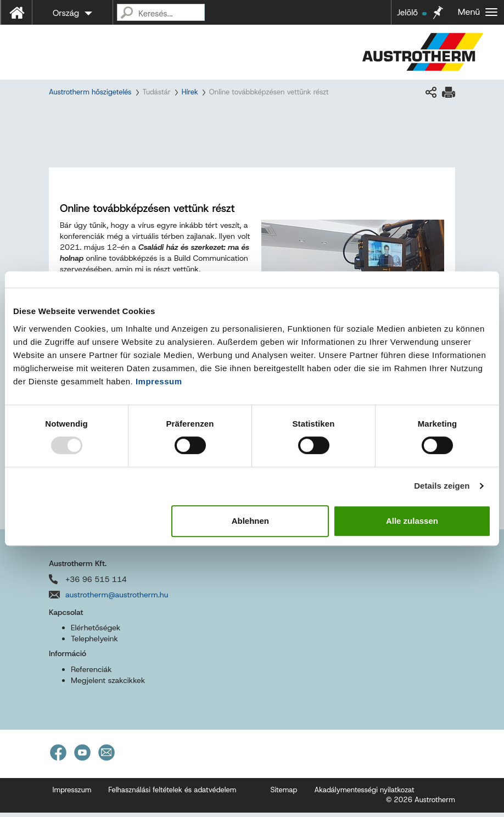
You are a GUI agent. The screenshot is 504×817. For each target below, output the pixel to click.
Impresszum (72, 794)
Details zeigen (442, 486)
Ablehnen (250, 521)
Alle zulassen (412, 521)
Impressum (159, 381)
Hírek (190, 92)
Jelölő (412, 13)
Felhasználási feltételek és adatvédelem (172, 794)
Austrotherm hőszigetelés (90, 92)
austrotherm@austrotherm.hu (117, 599)
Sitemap (284, 794)
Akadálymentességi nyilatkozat (364, 794)
